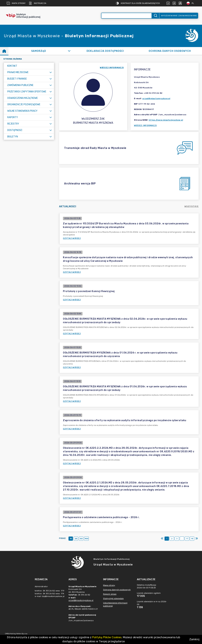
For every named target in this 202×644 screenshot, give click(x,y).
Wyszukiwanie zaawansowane (179, 16)
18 (192, 539)
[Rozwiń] (69, 51)
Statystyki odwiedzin (113, 598)
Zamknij (194, 639)
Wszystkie (192, 206)
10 (71, 539)
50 (81, 539)
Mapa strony (16, 3)
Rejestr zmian (110, 594)
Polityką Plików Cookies (107, 637)
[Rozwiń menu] (51, 72)
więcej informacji (112, 68)
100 (86, 539)
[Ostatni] (197, 539)
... (182, 539)
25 (76, 539)
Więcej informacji (145, 125)
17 (187, 539)
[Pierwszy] (162, 539)
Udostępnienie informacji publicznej (115, 604)
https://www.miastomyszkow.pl (166, 120)
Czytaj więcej (72, 238)
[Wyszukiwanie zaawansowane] (127, 16)
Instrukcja (38, 3)
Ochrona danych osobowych (117, 590)
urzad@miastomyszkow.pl (156, 98)
